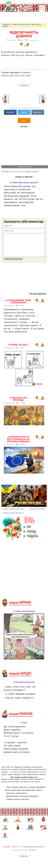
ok (24, 120)
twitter (24, 112)
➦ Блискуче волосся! (24, 686)
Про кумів (26, 76)
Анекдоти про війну (38, 513)
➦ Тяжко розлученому (24, 615)
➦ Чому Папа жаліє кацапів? (24, 183)
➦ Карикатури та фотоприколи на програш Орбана (18, 443)
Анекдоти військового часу (14, 513)
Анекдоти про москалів (20, 24)
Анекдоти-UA (34, 40)
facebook (10, 112)
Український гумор (10, 76)
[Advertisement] (25, 17)
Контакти (33, 854)
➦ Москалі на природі (18, 403)
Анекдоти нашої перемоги (13, 517)
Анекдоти (6, 24)
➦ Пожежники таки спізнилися (18, 305)
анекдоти (30, 850)
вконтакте (38, 112)
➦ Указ (24, 727)
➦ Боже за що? (18, 349)
